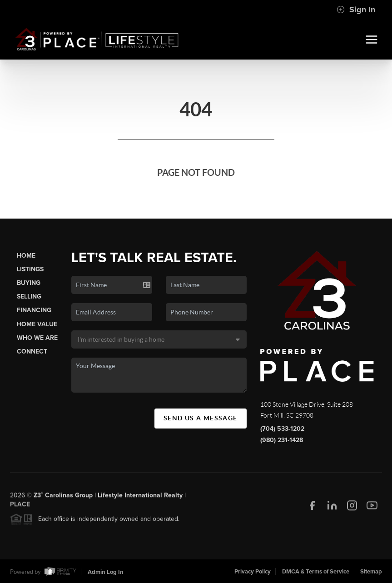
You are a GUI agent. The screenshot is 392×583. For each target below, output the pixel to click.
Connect (32, 351)
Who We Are (37, 338)
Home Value (37, 324)
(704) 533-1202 (282, 429)
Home (26, 256)
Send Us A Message (201, 418)
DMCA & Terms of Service (316, 572)
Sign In (356, 10)
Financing (34, 310)
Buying (29, 283)
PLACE (20, 506)
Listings (30, 269)
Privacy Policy (253, 572)
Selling (29, 296)
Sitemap (371, 572)
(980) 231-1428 (282, 440)
